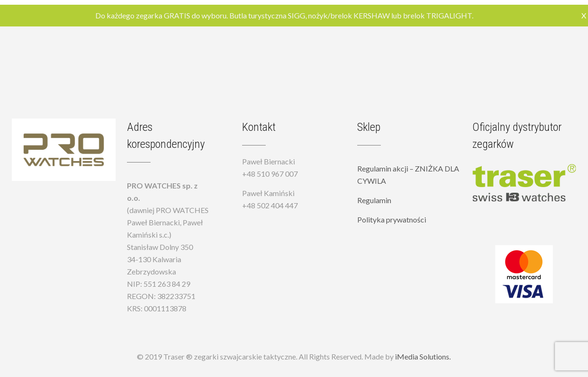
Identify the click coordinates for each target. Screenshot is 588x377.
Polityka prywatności (392, 219)
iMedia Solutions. (423, 356)
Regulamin (374, 200)
